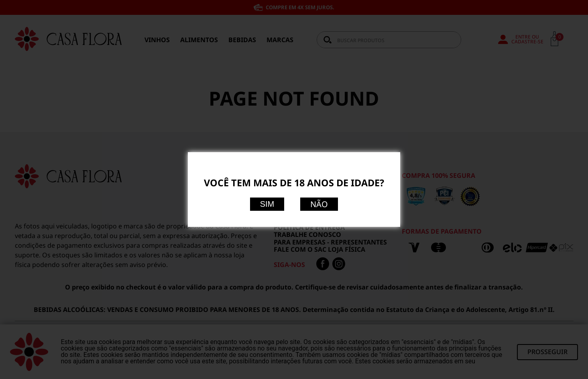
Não (319, 204)
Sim (267, 204)
